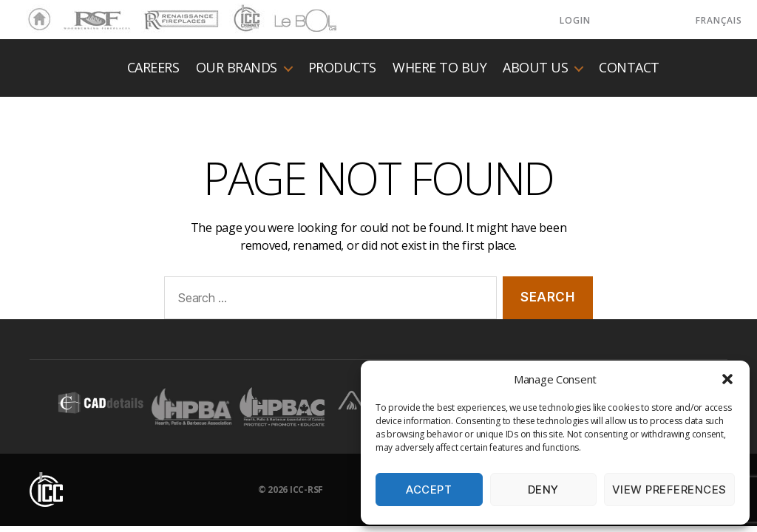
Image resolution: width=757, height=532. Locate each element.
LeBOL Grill (292, 20)
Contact (629, 68)
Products (342, 68)
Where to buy (439, 68)
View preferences (669, 490)
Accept (429, 490)
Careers (153, 68)
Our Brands (237, 68)
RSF (71, 13)
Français (719, 20)
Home (35, 20)
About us (535, 68)
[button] (727, 379)
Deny (543, 490)
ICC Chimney (245, 20)
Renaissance (179, 13)
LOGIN (575, 20)
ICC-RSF (306, 490)
